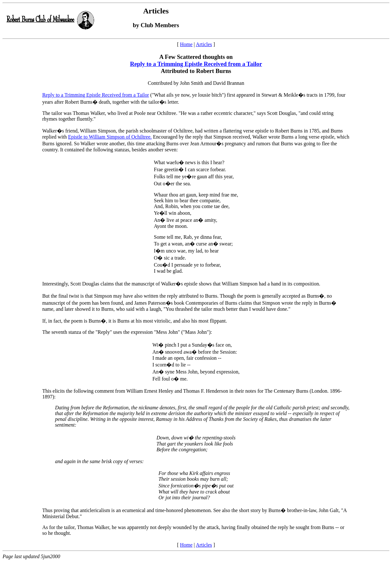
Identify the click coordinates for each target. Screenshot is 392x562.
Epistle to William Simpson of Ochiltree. (110, 137)
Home (186, 44)
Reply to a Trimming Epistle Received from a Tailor (196, 64)
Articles (204, 44)
